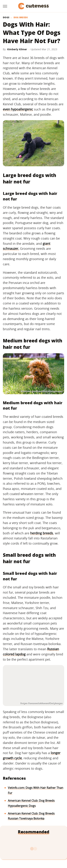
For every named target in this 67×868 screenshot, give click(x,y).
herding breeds (42, 533)
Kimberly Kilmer (17, 49)
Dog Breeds (21, 18)
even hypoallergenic (18, 109)
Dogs (6, 18)
